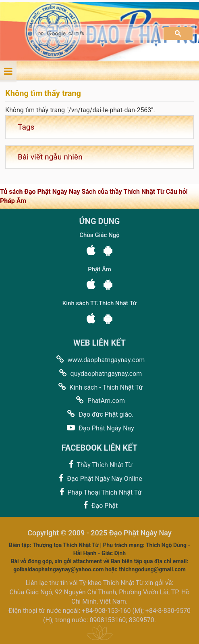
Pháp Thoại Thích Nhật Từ (100, 492)
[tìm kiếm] (95, 34)
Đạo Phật (99, 505)
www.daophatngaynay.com (100, 360)
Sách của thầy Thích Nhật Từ (123, 192)
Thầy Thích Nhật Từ (100, 465)
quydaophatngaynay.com (100, 373)
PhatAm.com (99, 400)
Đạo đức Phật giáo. (99, 414)
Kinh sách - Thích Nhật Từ (100, 387)
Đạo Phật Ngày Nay (99, 428)
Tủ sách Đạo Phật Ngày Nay (41, 192)
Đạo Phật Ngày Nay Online (99, 478)
